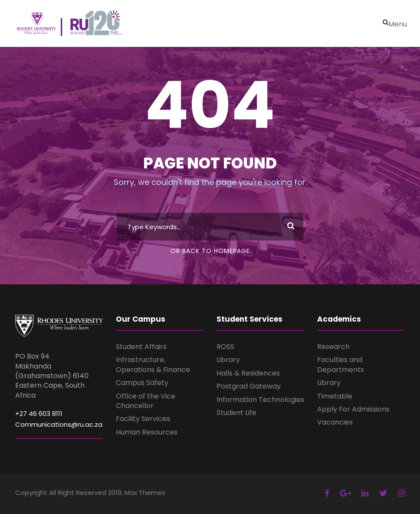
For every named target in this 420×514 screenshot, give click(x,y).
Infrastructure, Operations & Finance (153, 364)
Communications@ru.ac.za (59, 424)
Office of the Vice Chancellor (146, 401)
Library (228, 360)
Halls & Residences (248, 373)
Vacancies (335, 422)
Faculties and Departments (341, 364)
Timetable (335, 396)
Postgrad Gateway (249, 386)
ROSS (225, 347)
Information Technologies (260, 400)
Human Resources (147, 432)
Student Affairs (141, 347)
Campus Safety (142, 383)
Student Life (236, 413)
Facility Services (143, 419)
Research (333, 347)
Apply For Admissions (353, 409)
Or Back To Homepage (210, 251)
